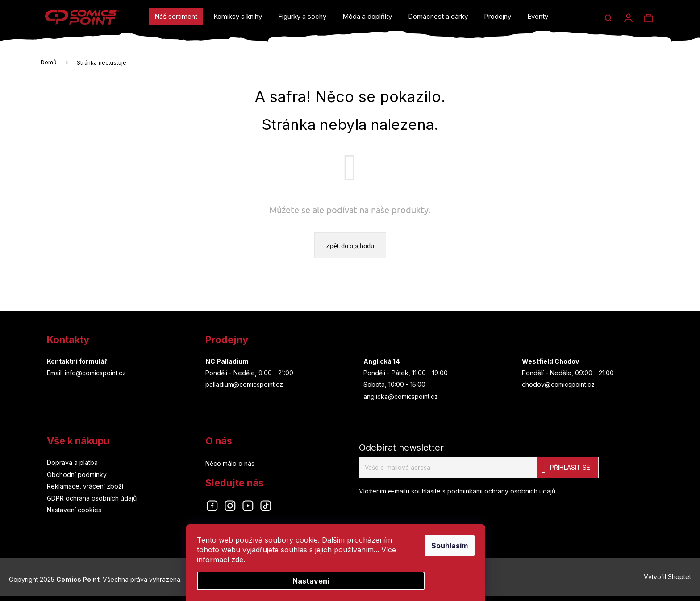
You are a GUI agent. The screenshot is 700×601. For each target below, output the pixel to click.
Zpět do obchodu (350, 247)
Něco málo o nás (230, 465)
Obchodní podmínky (77, 476)
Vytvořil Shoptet (667, 580)
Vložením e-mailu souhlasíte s (457, 493)
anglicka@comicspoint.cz (401, 398)
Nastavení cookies (74, 512)
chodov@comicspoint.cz (558, 386)
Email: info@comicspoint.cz (86, 375)
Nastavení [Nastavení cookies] (325, 581)
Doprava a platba (72, 464)
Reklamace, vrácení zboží (85, 488)
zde (252, 560)
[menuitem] (176, 17)
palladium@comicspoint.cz (244, 386)
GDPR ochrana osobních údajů (92, 500)
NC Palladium (227, 363)
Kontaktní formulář (77, 363)
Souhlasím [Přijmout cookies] (464, 546)
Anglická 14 (382, 363)
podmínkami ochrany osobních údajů (501, 493)
